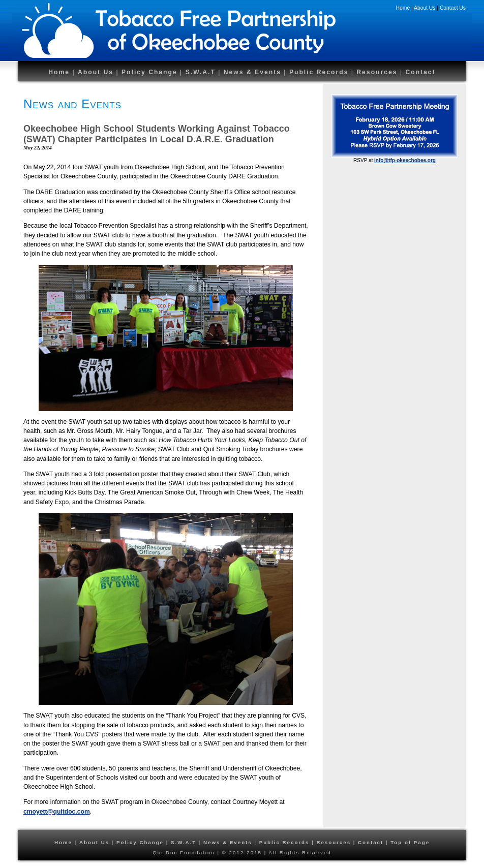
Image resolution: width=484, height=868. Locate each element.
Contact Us (453, 8)
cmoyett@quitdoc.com (57, 812)
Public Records (320, 72)
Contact (420, 72)
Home (403, 8)
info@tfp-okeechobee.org (405, 160)
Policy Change (149, 72)
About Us (425, 8)
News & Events (252, 72)
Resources (378, 72)
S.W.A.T (201, 72)
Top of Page (410, 842)
